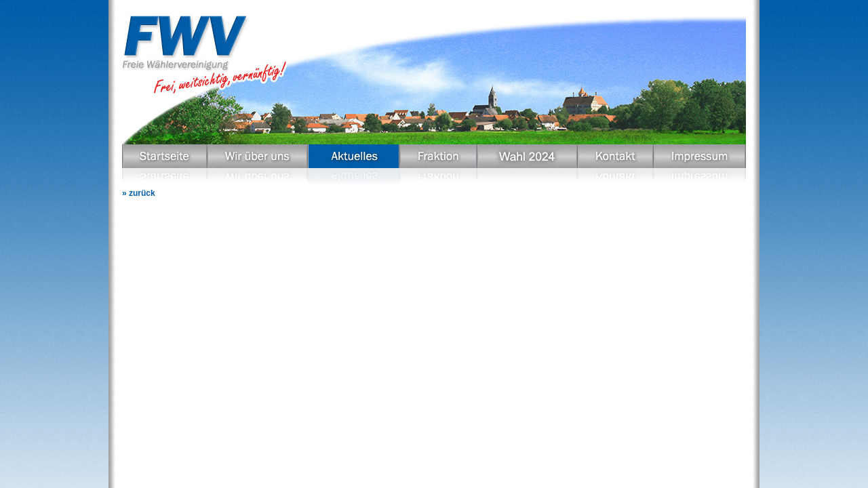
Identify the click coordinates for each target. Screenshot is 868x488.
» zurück (139, 193)
